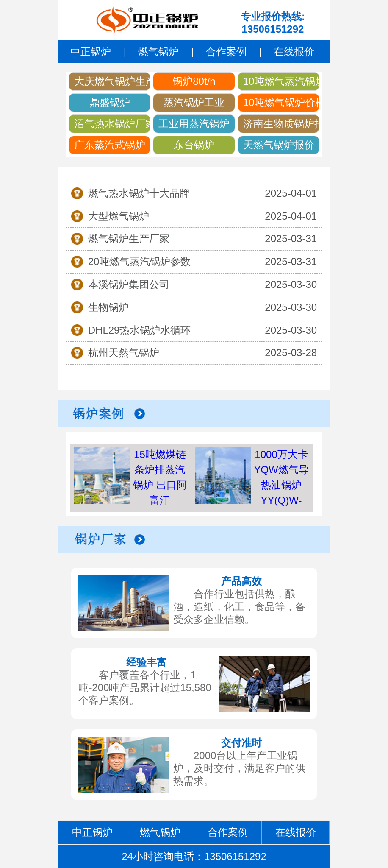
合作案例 (226, 52)
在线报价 (294, 52)
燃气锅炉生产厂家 (129, 239)
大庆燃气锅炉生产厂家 (112, 81)
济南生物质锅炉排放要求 (281, 124)
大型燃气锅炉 (119, 216)
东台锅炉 (194, 145)
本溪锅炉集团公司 (129, 284)
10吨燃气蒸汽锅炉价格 (281, 81)
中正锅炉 (91, 52)
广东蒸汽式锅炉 (110, 145)
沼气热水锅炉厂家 (112, 124)
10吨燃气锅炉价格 (281, 102)
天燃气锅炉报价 (279, 145)
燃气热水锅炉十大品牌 (139, 193)
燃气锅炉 (158, 52)
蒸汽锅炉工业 (194, 102)
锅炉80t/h (194, 81)
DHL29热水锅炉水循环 (140, 330)
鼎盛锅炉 (110, 102)
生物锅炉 (108, 307)
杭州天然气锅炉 (124, 353)
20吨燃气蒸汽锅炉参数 (140, 261)
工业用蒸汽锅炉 (194, 124)
